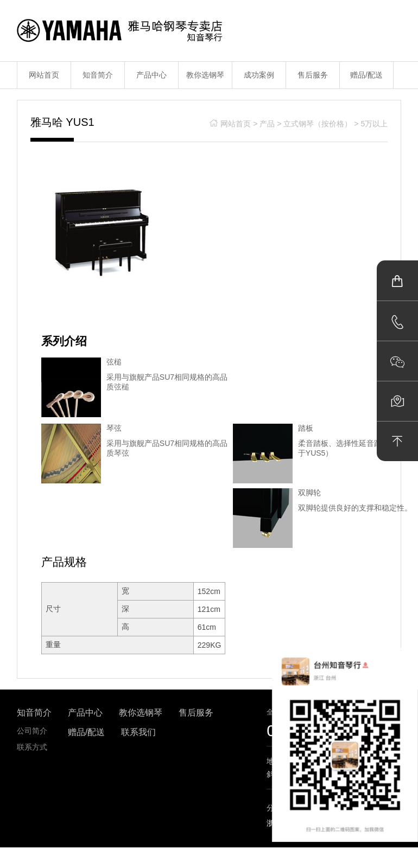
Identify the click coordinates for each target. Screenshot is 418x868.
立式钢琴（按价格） (318, 124)
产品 (267, 124)
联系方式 (32, 747)
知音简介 (98, 75)
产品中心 (151, 75)
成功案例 (259, 75)
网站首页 (44, 75)
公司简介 (32, 731)
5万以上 (374, 124)
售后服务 (313, 75)
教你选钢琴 (205, 75)
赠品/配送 (366, 75)
